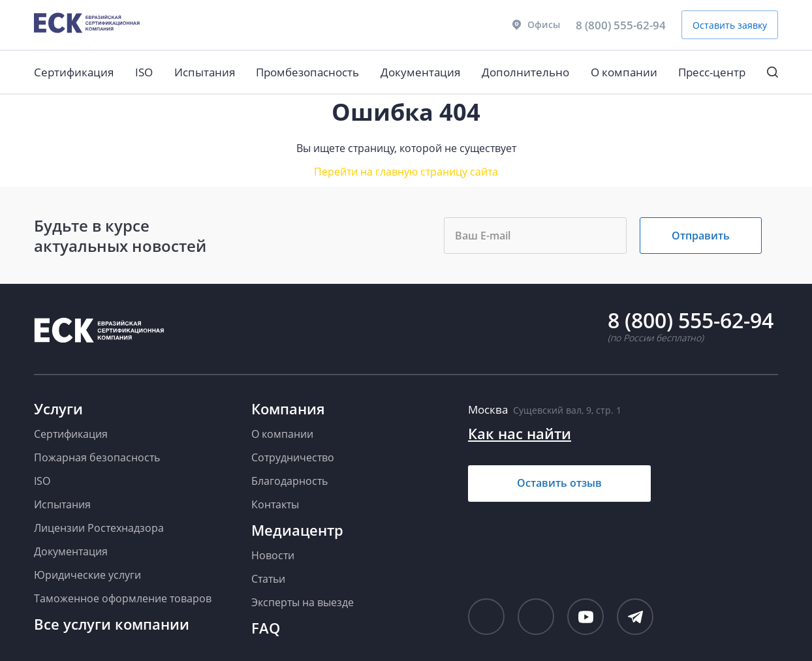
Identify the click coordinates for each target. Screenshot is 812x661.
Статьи (268, 579)
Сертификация (74, 72)
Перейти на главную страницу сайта (406, 172)
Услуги (58, 408)
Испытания (205, 72)
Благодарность (289, 481)
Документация (420, 72)
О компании (624, 72)
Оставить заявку (730, 25)
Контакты (275, 504)
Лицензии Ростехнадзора (99, 528)
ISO (144, 72)
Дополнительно (525, 72)
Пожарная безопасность (97, 457)
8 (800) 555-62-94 (621, 25)
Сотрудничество (293, 457)
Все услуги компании (112, 624)
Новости (273, 555)
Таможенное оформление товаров (123, 598)
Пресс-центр (712, 72)
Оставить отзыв (559, 483)
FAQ (266, 628)
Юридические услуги (87, 575)
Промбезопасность (307, 72)
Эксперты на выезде (303, 602)
